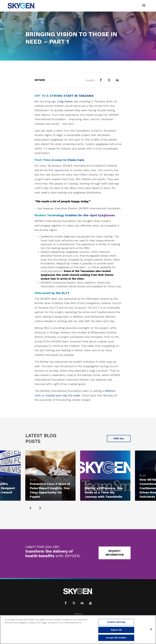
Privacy (78, 614)
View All (119, 439)
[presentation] (30, 508)
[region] (78, 630)
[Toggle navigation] (144, 6)
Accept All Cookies (116, 638)
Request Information (115, 553)
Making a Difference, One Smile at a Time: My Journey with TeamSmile (104, 492)
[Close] (151, 629)
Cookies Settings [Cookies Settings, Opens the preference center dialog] (116, 622)
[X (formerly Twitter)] (109, 80)
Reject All (116, 630)
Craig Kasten (65, 101)
